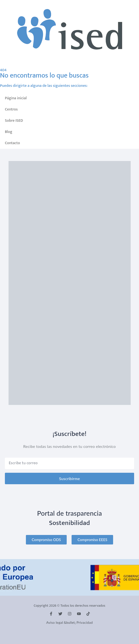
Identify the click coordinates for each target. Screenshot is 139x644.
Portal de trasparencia (69, 513)
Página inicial (16, 98)
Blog (9, 132)
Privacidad (85, 622)
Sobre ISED (14, 121)
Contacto (12, 143)
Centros (11, 109)
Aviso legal (55, 622)
